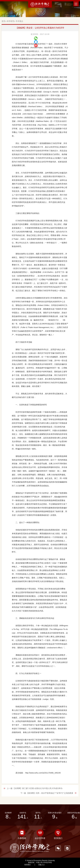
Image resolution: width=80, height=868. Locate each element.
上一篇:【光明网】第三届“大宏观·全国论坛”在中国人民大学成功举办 (35, 788)
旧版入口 (41, 865)
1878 (54, 865)
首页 (3, 21)
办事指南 (22, 834)
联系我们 (58, 834)
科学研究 (11, 21)
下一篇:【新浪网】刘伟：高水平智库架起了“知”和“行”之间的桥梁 (47, 793)
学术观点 (19, 21)
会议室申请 (40, 834)
